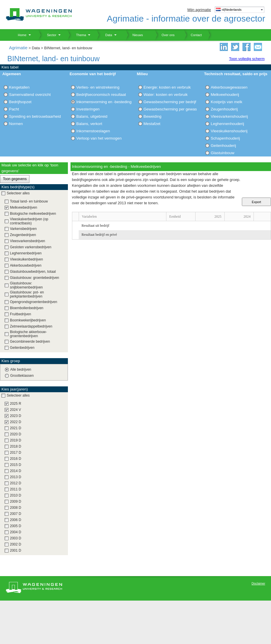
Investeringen (88, 109)
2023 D (16, 416)
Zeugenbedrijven (23, 235)
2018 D (16, 446)
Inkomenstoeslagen (93, 131)
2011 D (16, 489)
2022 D (16, 422)
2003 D (16, 538)
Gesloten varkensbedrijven (31, 247)
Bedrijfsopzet (20, 102)
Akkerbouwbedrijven (26, 265)
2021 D (16, 428)
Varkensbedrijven (23, 229)
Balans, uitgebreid (92, 116)
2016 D (16, 459)
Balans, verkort (89, 124)
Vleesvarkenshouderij (229, 116)
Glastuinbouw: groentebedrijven (35, 278)
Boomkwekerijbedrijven (28, 320)
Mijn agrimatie (199, 10)
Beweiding (153, 116)
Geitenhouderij (223, 146)
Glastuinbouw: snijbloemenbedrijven (26, 285)
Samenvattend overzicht (30, 95)
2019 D (16, 440)
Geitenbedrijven (22, 348)
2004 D (16, 532)
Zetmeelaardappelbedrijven (31, 326)
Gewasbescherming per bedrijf (170, 102)
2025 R (16, 404)
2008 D (16, 508)
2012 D (16, 483)
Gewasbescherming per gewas (170, 109)
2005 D (16, 526)
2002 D (16, 544)
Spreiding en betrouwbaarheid (35, 116)
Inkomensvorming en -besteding (104, 102)
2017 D (16, 453)
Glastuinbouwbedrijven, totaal (33, 272)
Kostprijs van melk (226, 102)
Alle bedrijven (21, 369)
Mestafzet (152, 124)
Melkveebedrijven (23, 207)
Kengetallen (19, 87)
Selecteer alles (18, 193)
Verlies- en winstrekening (98, 87)
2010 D (16, 495)
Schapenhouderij (225, 138)
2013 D (16, 477)
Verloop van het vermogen (99, 138)
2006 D (16, 520)
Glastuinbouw (222, 153)
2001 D (16, 550)
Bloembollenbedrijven (27, 308)
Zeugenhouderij (224, 109)
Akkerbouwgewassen (229, 87)
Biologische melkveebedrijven (33, 214)
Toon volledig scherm (247, 59)
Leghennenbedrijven (26, 253)
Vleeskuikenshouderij (229, 131)
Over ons (164, 35)
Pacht (14, 109)
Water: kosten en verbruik (166, 95)
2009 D (16, 502)
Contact (193, 35)
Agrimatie (18, 48)
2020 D (16, 434)
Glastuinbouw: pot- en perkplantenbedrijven (27, 294)
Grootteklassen (22, 376)
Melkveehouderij (225, 95)
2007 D (16, 514)
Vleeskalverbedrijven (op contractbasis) (29, 221)
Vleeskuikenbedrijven (26, 259)
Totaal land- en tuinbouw (29, 201)
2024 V (15, 410)
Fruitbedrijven (21, 314)
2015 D (16, 465)
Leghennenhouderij (227, 124)
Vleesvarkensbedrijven (28, 241)
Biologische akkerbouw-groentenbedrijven (28, 334)
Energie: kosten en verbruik (167, 87)
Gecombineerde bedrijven (30, 342)
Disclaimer (258, 584)
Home (20, 35)
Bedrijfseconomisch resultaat (101, 95)
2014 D (16, 471)
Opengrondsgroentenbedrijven (34, 302)
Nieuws (134, 35)
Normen (16, 124)
